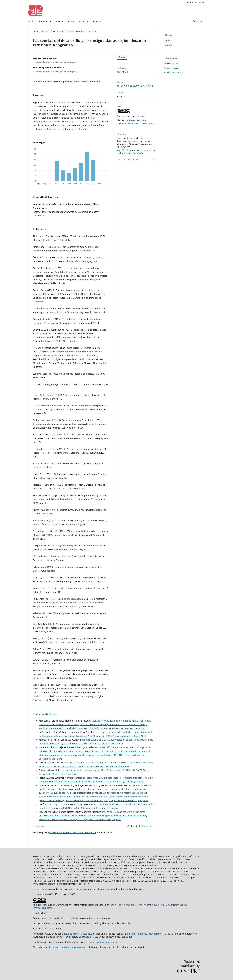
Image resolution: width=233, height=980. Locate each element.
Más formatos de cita (128, 159)
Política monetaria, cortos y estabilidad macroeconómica (125, 804)
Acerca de (44, 21)
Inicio (31, 21)
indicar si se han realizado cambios (145, 934)
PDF (123, 57)
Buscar (60, 21)
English (167, 40)
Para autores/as (171, 68)
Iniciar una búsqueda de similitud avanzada (72, 832)
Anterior (40, 826)
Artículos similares (45, 714)
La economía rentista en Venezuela (79, 770)
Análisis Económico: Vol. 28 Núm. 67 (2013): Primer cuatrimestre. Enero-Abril (107, 736)
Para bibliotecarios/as (173, 72)
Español (168, 45)
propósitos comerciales (105, 942)
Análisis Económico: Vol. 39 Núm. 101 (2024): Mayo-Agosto (93, 744)
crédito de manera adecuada (77, 934)
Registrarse (190, 2)
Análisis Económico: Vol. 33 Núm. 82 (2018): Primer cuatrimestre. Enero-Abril (106, 728)
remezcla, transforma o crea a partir (69, 947)
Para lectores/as (171, 63)
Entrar (202, 2)
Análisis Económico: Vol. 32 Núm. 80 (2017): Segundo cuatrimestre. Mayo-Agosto (107, 800)
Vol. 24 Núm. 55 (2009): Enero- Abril (69, 31)
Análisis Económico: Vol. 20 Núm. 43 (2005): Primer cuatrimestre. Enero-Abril (79, 808)
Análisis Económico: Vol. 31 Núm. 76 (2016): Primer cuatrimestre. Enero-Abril (90, 766)
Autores (97, 21)
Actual (71, 21)
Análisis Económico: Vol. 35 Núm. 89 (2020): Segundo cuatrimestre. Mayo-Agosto (80, 819)
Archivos (84, 21)
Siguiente (146, 826)
